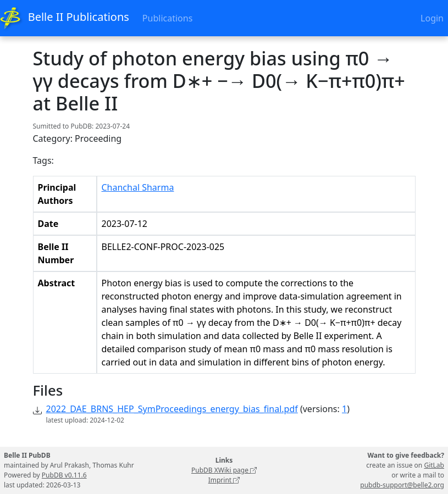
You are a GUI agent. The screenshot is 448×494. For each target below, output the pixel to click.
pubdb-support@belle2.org (402, 485)
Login (432, 18)
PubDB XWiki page (224, 470)
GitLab (434, 465)
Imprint (224, 480)
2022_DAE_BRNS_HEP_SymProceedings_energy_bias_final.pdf (172, 409)
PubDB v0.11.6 (64, 475)
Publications (167, 18)
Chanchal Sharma (138, 187)
